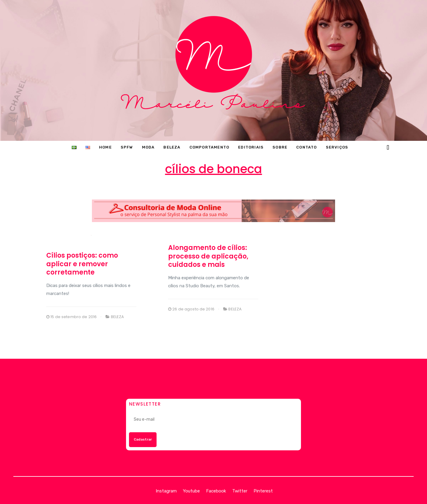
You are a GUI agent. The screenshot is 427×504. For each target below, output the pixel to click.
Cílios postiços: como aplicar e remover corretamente (82, 264)
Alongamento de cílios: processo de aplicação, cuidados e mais (208, 256)
